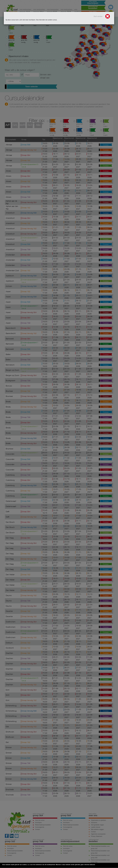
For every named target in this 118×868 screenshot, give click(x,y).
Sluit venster (102, 17)
